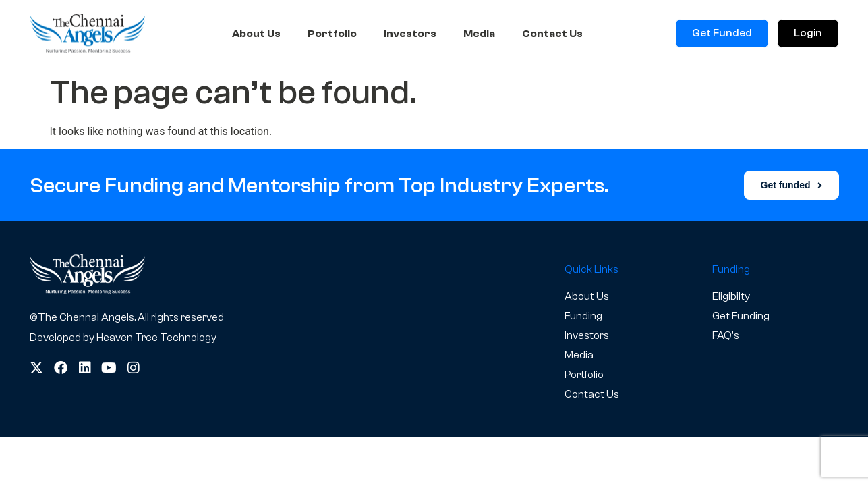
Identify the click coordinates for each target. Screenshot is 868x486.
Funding (583, 316)
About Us (256, 34)
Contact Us (552, 34)
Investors (410, 34)
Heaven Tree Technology (156, 337)
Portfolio (332, 34)
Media (479, 34)
